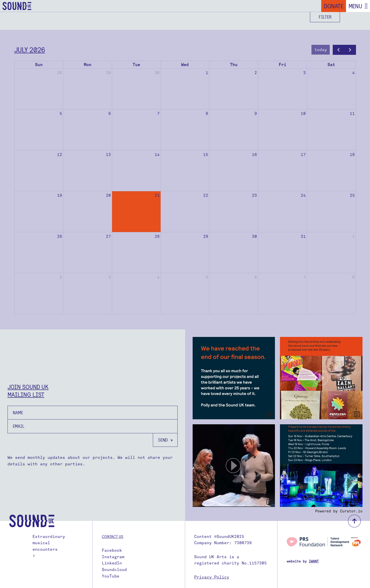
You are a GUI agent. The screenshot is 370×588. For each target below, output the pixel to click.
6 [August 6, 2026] (256, 277)
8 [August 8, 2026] (353, 277)
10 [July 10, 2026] (303, 114)
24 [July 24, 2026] (303, 195)
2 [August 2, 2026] (61, 277)
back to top (354, 521)
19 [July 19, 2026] (60, 195)
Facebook (112, 550)
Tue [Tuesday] (136, 65)
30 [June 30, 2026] (157, 73)
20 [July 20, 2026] (108, 195)
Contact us (113, 536)
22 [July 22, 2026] (206, 195)
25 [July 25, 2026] (352, 195)
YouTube (111, 576)
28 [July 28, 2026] (157, 236)
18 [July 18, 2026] (352, 155)
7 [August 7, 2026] (304, 277)
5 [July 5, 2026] (61, 114)
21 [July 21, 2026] (157, 195)
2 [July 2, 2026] (256, 73)
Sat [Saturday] (331, 65)
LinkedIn (112, 563)
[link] (269, 414)
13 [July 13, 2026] (108, 155)
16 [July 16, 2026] (254, 155)
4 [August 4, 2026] (158, 277)
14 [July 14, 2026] (157, 155)
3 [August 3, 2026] (110, 277)
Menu (355, 6)
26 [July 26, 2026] (60, 236)
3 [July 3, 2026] (304, 73)
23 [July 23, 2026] (254, 195)
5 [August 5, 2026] (207, 277)
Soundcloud (114, 570)
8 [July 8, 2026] (207, 114)
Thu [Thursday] (234, 65)
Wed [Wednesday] (185, 65)
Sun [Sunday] (39, 65)
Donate (334, 6)
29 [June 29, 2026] (108, 73)
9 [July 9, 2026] (256, 114)
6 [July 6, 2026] (110, 114)
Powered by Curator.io (339, 511)
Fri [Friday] (282, 65)
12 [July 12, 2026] (60, 155)
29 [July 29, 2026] (206, 236)
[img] (234, 378)
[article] (234, 378)
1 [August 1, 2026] (353, 236)
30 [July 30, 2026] (254, 236)
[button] (321, 378)
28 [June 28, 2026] (60, 73)
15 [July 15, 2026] (206, 155)
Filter (325, 17)
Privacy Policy (212, 577)
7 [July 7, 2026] (158, 114)
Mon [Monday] (88, 65)
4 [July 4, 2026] (353, 73)
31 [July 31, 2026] (303, 236)
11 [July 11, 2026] (352, 114)
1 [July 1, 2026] (207, 73)
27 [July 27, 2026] (108, 236)
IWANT (314, 561)
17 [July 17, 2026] (303, 155)
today (321, 50)
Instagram (113, 557)
